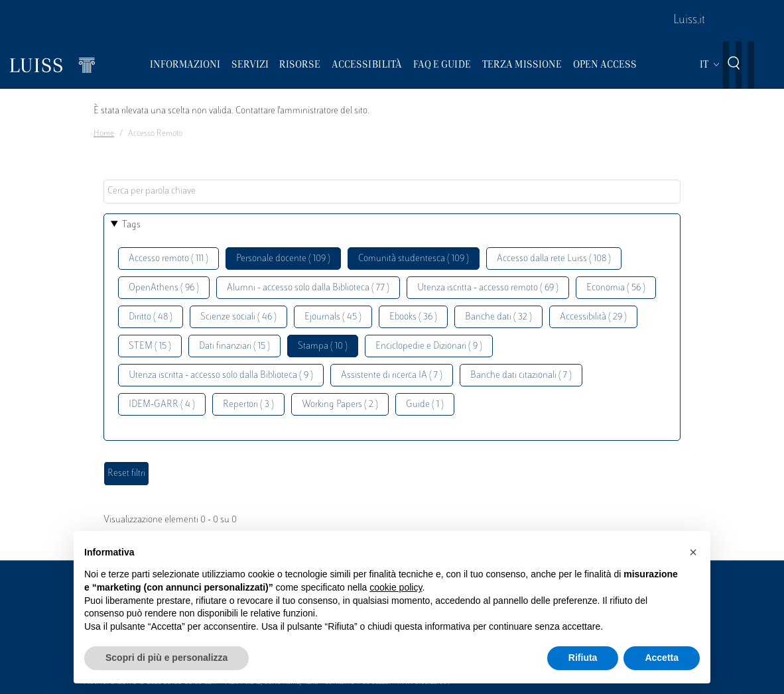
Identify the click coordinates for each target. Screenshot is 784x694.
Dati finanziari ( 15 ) (234, 346)
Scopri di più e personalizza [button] (166, 658)
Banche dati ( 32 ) (498, 317)
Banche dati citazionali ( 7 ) (521, 376)
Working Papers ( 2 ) (340, 405)
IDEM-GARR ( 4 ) (162, 405)
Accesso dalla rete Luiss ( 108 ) (554, 259)
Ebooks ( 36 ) (413, 317)
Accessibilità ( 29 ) (593, 317)
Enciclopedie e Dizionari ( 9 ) (429, 346)
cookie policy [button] (396, 587)
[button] (693, 552)
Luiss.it (689, 21)
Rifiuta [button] (583, 658)
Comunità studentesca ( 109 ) (414, 259)
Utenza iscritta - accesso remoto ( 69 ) (488, 288)
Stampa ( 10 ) (323, 346)
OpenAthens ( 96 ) (164, 288)
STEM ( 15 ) (150, 346)
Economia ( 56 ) (616, 288)
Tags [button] (131, 225)
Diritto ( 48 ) (151, 317)
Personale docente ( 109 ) (283, 259)
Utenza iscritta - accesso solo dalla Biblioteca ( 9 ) (221, 376)
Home (104, 134)
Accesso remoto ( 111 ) (168, 259)
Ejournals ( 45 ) (333, 317)
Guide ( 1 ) (425, 405)
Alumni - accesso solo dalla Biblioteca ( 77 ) (308, 288)
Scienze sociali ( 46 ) (238, 317)
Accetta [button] (662, 658)
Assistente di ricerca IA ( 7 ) (392, 376)
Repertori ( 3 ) (248, 405)
